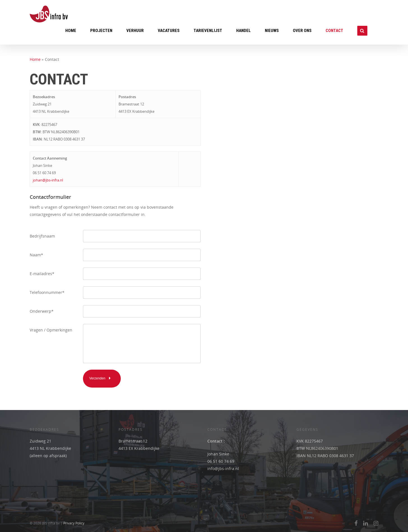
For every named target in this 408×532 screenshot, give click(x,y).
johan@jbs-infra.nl (48, 180)
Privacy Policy (74, 523)
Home (71, 31)
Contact (334, 31)
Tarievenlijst (208, 31)
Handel (244, 31)
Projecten (101, 31)
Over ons (302, 31)
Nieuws (272, 31)
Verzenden (102, 378)
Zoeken (362, 34)
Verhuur (135, 31)
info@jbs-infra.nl (223, 468)
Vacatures (169, 31)
